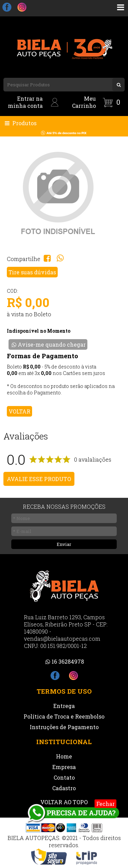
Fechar (105, 804)
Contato (64, 777)
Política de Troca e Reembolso (64, 716)
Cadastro (64, 788)
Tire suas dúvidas (32, 272)
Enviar (64, 544)
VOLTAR (19, 411)
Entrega (64, 706)
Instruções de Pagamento (64, 727)
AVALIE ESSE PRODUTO (39, 479)
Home (64, 756)
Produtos (20, 123)
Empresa (64, 767)
